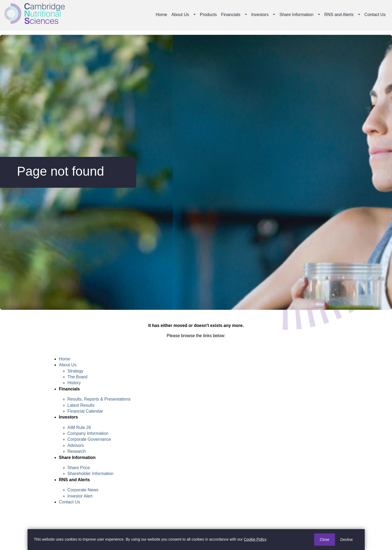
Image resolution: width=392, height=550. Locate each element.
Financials (231, 15)
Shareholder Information (90, 474)
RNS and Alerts (339, 15)
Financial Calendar (85, 411)
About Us (180, 15)
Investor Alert (80, 496)
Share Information (296, 15)
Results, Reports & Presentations (99, 399)
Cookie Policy (255, 539)
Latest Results (81, 405)
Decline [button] (347, 540)
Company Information (88, 433)
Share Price (79, 468)
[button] (195, 15)
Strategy (75, 371)
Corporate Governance (89, 439)
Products (208, 15)
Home (161, 15)
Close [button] (325, 540)
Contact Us (375, 15)
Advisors (76, 445)
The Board (77, 377)
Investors (260, 15)
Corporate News (83, 490)
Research (77, 451)
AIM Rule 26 (79, 427)
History (74, 383)
